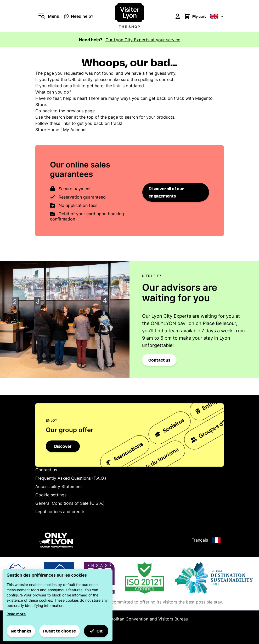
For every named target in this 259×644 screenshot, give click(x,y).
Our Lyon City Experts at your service (143, 40)
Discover (63, 446)
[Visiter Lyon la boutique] (129, 16)
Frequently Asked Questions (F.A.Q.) (71, 478)
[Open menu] (47, 16)
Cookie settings (51, 495)
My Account (75, 130)
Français (206, 540)
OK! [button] (96, 631)
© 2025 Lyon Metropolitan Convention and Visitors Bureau (130, 619)
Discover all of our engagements (166, 192)
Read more (16, 614)
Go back (44, 111)
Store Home (47, 130)
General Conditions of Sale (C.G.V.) (70, 503)
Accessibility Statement (59, 486)
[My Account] (178, 16)
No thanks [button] (21, 631)
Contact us (159, 360)
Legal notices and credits (60, 512)
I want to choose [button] (60, 631)
